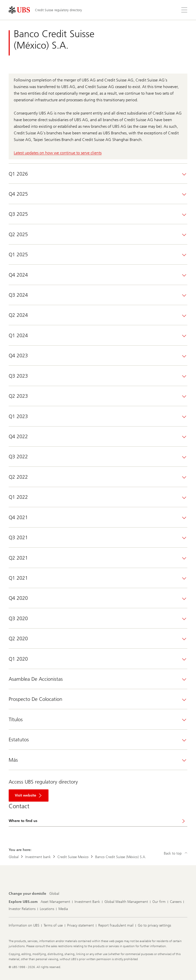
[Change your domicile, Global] (54, 894)
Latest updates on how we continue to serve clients (58, 153)
